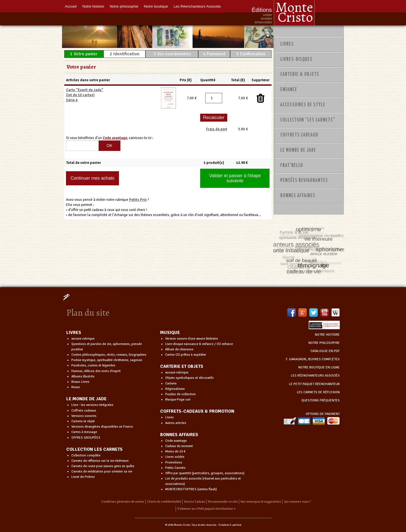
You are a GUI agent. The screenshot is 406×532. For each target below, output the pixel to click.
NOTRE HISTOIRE (327, 335)
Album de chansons (179, 349)
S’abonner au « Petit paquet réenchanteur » (206, 509)
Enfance (289, 90)
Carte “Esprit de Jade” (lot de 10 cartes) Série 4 (85, 95)
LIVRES (74, 333)
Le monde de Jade (298, 150)
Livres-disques (296, 60)
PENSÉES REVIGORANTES (304, 181)
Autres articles (176, 423)
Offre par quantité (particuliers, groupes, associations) (205, 473)
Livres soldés (175, 457)
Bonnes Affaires (298, 196)
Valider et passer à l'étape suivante (235, 178)
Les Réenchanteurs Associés (197, 6)
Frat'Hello (292, 166)
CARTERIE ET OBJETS (182, 366)
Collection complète (86, 455)
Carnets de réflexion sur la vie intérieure (100, 461)
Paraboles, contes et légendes (93, 365)
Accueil (71, 6)
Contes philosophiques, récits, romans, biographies (109, 355)
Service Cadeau (194, 502)
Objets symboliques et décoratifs (189, 378)
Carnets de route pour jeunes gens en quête (103, 466)
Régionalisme (175, 389)
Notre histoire (93, 6)
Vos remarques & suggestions (261, 502)
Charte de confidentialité (164, 502)
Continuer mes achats (92, 178)
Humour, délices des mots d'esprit (96, 371)
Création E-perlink (230, 525)
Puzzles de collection (180, 394)
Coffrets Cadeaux (299, 135)
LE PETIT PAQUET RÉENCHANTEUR (314, 384)
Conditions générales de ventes (123, 502)
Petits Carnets (175, 468)
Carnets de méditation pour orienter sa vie (102, 471)
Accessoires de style (303, 105)
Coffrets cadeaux (84, 411)
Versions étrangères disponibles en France (102, 427)
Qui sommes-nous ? (297, 502)
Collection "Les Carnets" (308, 120)
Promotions (174, 462)
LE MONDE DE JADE (86, 399)
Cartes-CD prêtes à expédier (186, 355)
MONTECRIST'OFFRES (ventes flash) (191, 489)
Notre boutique (156, 6)
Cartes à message (84, 432)
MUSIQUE (170, 333)
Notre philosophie (124, 6)
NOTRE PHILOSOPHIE (324, 343)
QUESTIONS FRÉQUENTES (321, 400)
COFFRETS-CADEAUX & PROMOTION (197, 411)
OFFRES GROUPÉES (86, 438)
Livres (287, 44)
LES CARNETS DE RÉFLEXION (318, 392)
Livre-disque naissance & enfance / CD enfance (199, 344)
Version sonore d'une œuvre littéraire (192, 339)
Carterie (171, 383)
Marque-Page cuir (178, 400)
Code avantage (176, 441)
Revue (76, 387)
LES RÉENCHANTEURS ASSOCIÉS (315, 376)
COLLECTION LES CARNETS (94, 449)
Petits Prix (138, 200)
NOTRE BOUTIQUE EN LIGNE (319, 367)
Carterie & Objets (300, 74)
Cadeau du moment (179, 446)
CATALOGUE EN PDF (325, 351)
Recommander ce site (223, 502)
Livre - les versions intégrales (92, 405)
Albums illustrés (83, 376)
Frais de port (217, 129)
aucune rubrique (83, 339)
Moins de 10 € (175, 451)
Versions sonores (84, 416)
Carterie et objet (83, 421)
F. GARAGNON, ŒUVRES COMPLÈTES (313, 359)
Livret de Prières (83, 477)
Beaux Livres (80, 382)
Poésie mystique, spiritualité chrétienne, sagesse (107, 360)
